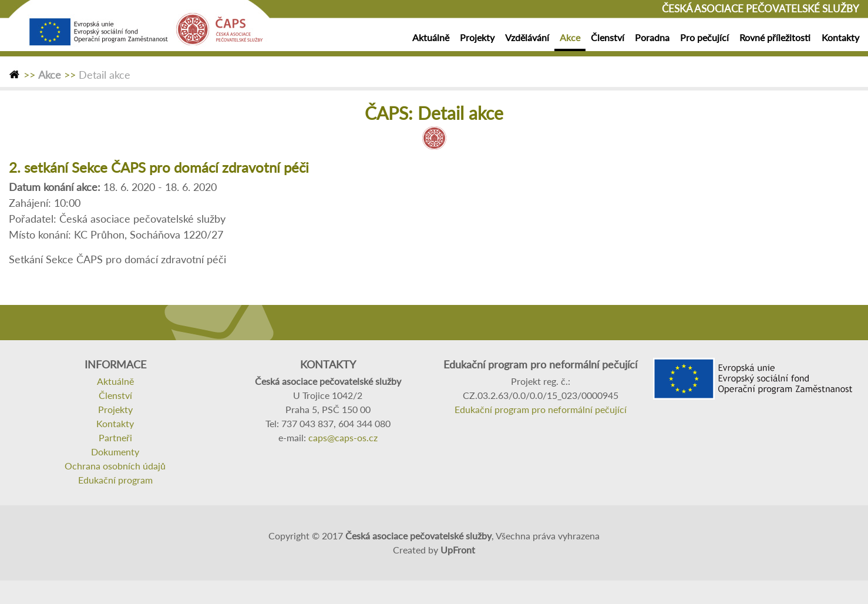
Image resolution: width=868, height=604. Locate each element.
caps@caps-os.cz (343, 437)
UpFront (458, 550)
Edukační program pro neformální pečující (541, 409)
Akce (50, 75)
